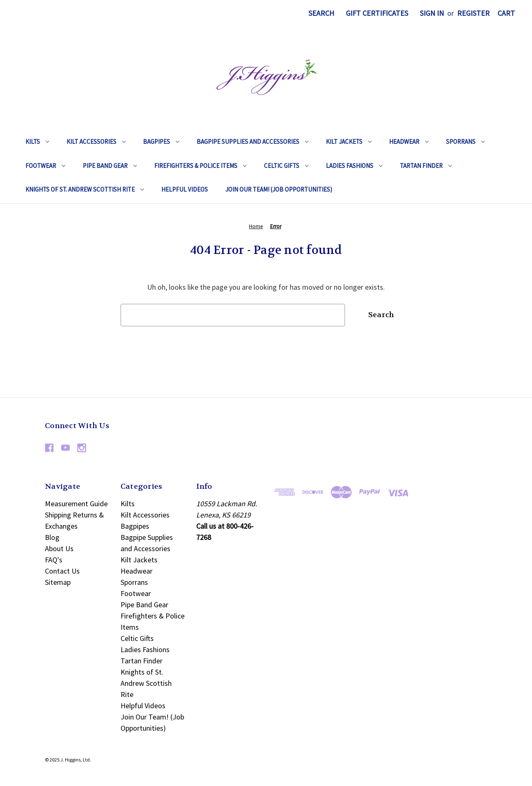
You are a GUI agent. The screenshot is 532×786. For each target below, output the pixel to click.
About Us (59, 548)
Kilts (37, 142)
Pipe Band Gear (110, 166)
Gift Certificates (377, 13)
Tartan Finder (426, 166)
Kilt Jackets (349, 142)
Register (473, 13)
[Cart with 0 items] (506, 13)
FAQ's (54, 560)
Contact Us (62, 571)
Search (321, 13)
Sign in (432, 13)
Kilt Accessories (96, 142)
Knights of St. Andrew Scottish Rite (85, 189)
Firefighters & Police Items (200, 166)
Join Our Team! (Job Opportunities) (279, 189)
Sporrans (465, 142)
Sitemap (58, 582)
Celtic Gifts (286, 166)
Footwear (45, 166)
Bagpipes (161, 142)
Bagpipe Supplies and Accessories (252, 142)
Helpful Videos (185, 189)
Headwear (409, 142)
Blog (52, 537)
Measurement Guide (76, 504)
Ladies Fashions (354, 166)
